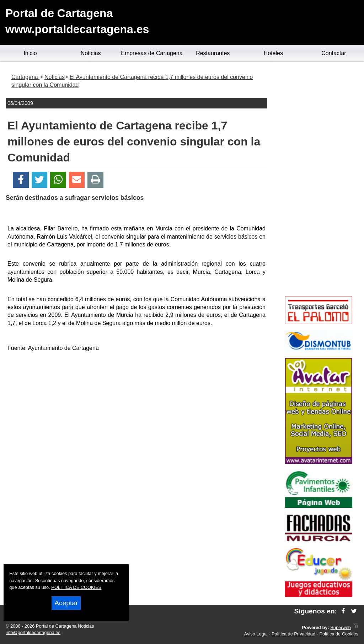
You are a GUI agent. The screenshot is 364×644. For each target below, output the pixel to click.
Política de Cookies (339, 634)
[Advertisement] (136, 408)
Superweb (341, 627)
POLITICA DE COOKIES (76, 587)
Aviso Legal (256, 634)
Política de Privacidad (293, 634)
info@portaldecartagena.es (33, 632)
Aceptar (66, 603)
